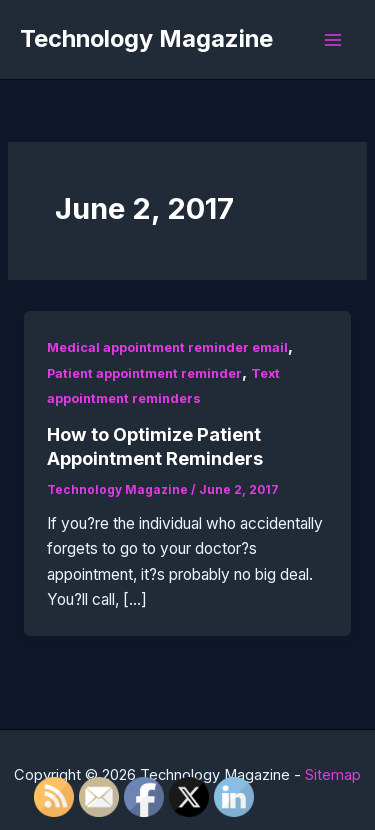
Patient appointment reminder (144, 373)
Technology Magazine (146, 38)
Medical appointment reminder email (167, 347)
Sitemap (333, 775)
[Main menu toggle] (333, 39)
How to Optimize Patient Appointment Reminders (155, 446)
